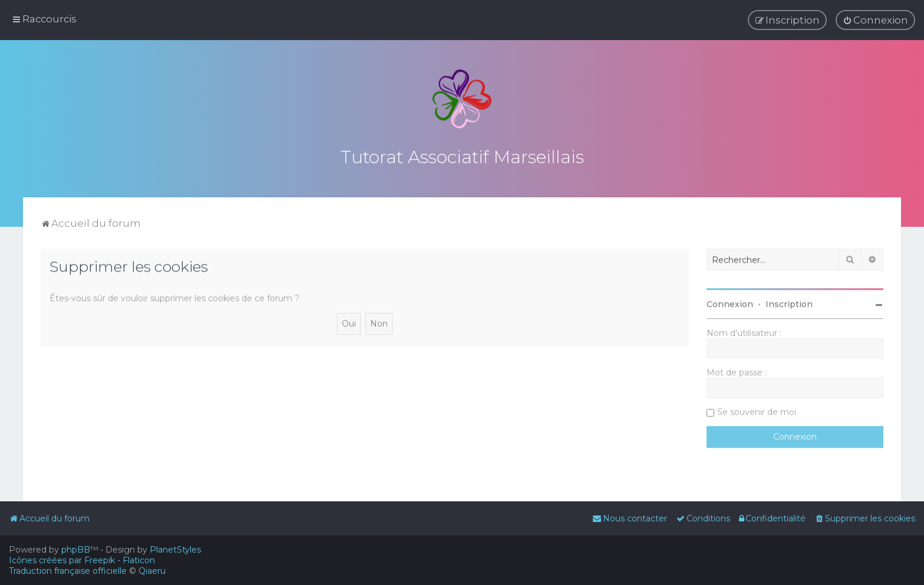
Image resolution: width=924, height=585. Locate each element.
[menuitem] (875, 18)
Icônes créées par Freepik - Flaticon (82, 560)
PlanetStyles (175, 550)
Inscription (789, 299)
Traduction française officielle (68, 571)
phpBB (76, 550)
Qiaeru (152, 571)
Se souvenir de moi (757, 407)
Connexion (730, 299)
